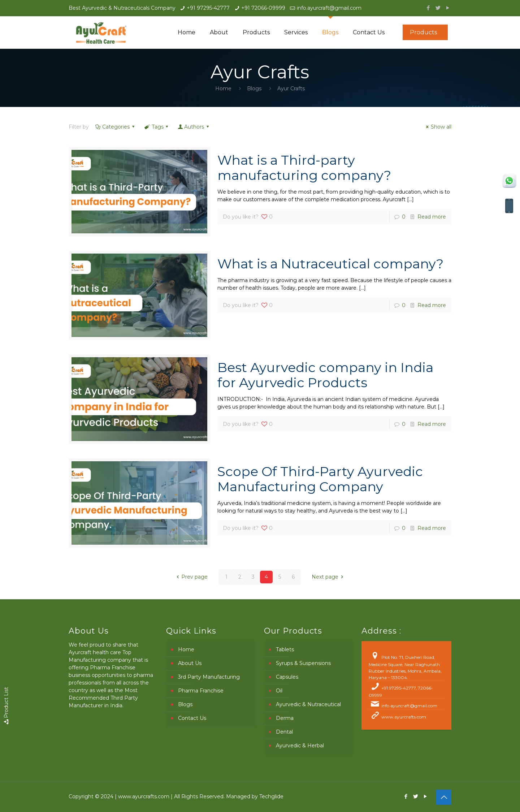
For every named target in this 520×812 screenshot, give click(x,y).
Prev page (191, 577)
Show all (438, 127)
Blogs (254, 88)
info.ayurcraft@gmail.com (329, 8)
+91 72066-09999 (263, 8)
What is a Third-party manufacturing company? (304, 168)
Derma (285, 718)
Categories (116, 127)
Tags (157, 127)
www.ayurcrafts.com (404, 717)
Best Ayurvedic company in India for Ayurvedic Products (325, 375)
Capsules (287, 677)
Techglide (271, 796)
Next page (329, 577)
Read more (432, 217)
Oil (279, 691)
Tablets (285, 649)
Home (223, 88)
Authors (194, 127)
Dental (284, 732)
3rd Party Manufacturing (209, 677)
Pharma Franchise (201, 691)
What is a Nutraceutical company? (330, 264)
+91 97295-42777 (208, 8)
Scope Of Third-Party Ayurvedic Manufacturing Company (320, 479)
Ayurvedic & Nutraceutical (308, 704)
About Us (190, 663)
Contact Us (192, 718)
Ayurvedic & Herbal (300, 746)
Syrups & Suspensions (303, 663)
